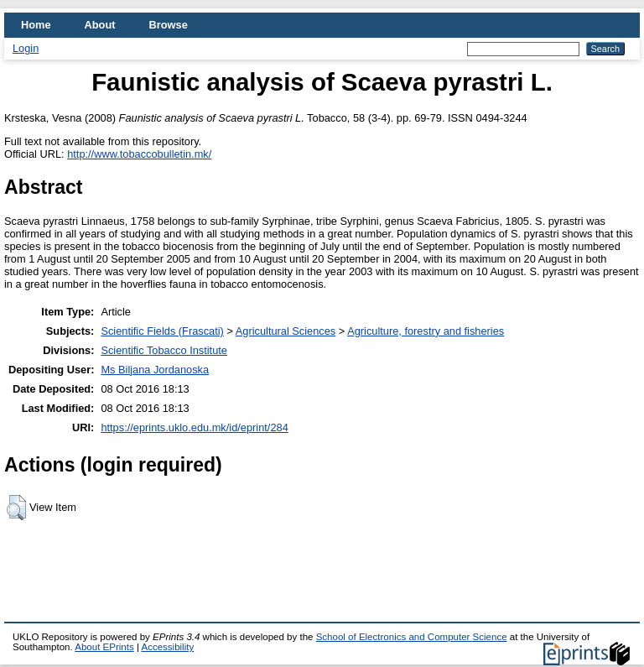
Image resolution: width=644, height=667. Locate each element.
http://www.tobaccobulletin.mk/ (139, 154)
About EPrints (104, 647)
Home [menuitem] (36, 25)
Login (26, 48)
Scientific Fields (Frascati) (162, 331)
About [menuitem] (100, 25)
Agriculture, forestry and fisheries (426, 331)
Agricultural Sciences (286, 331)
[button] (16, 508)
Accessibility (167, 647)
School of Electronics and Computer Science (412, 637)
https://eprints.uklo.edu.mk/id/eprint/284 (194, 427)
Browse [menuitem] (169, 25)
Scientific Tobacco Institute (164, 350)
